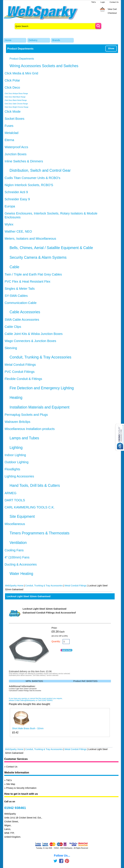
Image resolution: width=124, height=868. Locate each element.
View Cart (112, 9)
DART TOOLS (15, 500)
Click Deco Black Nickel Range (16, 100)
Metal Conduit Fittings (20, 365)
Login (103, 2)
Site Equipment (22, 516)
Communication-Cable (21, 303)
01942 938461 (15, 808)
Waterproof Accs (16, 147)
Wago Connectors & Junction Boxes (30, 341)
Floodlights (12, 469)
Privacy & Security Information (21, 788)
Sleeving (11, 348)
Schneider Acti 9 (16, 192)
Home (8, 40)
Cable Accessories (25, 312)
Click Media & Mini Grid (21, 73)
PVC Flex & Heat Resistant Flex (27, 281)
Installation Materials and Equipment (39, 407)
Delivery (33, 40)
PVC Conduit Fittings (20, 372)
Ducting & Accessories (21, 564)
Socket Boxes (14, 119)
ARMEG (10, 493)
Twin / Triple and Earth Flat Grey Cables (33, 274)
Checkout (112, 13)
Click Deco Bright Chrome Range (16, 107)
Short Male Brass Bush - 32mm (28, 728)
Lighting (16, 448)
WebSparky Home (14, 586)
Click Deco (12, 87)
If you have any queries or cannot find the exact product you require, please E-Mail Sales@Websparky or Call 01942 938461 (36, 699)
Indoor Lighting (15, 455)
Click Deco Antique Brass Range (16, 94)
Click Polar (12, 80)
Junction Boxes (15, 154)
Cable (14, 267)
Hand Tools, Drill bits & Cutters (35, 485)
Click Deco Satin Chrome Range (16, 104)
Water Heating (21, 574)
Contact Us (114, 2)
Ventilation (18, 543)
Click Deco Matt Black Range (15, 97)
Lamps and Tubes (24, 438)
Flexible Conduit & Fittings (23, 379)
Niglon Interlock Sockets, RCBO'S (29, 185)
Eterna (9, 140)
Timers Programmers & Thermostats (39, 533)
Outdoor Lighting (16, 462)
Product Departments (22, 59)
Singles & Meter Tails (20, 289)
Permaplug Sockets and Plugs (26, 415)
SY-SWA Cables (16, 296)
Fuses (9, 126)
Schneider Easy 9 (17, 199)
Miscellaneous (15, 524)
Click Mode (13, 112)
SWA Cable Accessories (22, 320)
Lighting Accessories (19, 476)
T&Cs (93, 2)
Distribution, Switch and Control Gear (40, 170)
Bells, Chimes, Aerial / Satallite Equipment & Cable (51, 248)
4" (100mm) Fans (17, 557)
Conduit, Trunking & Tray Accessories (40, 357)
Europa (10, 206)
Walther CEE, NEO (18, 231)
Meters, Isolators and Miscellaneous (30, 239)
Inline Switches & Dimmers (24, 161)
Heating (16, 398)
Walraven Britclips (17, 422)
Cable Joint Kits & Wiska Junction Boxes (34, 334)
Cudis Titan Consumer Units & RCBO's (32, 178)
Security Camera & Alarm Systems (38, 257)
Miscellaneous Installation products (30, 429)
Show (111, 48)
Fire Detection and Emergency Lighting (42, 388)
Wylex (9, 224)
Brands (56, 40)
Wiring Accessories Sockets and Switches (44, 66)
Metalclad (11, 133)
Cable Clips (13, 327)
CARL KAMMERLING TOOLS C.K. (30, 507)
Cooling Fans (14, 550)
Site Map (11, 784)
